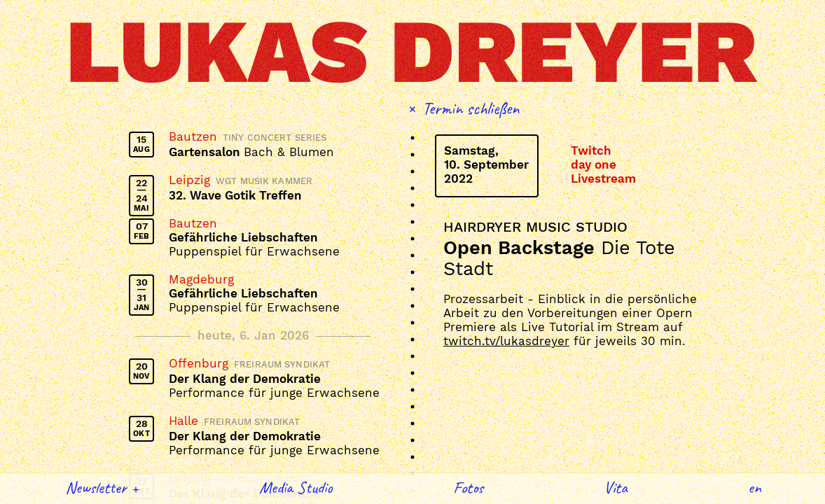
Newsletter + (102, 487)
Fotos (468, 487)
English (755, 487)
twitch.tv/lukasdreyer (506, 341)
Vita (616, 487)
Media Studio (296, 487)
